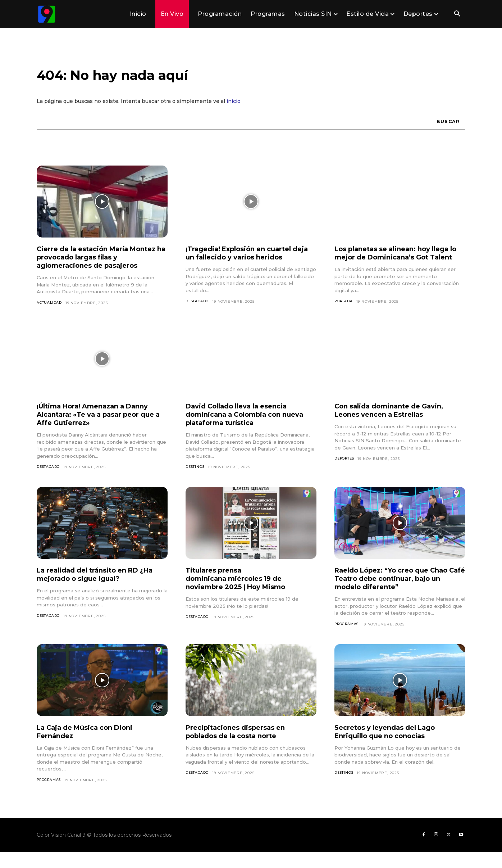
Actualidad (50, 309)
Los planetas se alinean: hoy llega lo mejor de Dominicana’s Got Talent (399, 263)
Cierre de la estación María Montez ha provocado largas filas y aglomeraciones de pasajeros (100, 263)
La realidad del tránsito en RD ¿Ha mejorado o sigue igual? (102, 588)
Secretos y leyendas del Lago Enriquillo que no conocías (390, 746)
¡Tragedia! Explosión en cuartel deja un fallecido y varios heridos (248, 259)
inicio (234, 107)
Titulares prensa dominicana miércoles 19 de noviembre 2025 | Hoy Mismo (242, 592)
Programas (348, 638)
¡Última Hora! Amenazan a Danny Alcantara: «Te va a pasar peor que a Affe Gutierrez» (100, 428)
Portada (344, 316)
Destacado (198, 308)
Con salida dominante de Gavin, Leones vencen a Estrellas (395, 424)
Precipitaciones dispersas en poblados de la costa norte (240, 746)
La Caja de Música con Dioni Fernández (91, 746)
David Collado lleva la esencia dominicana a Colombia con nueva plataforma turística (243, 428)
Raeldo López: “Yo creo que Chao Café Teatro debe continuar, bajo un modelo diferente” (398, 592)
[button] (457, 14)
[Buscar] (447, 128)
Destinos (196, 481)
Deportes (346, 472)
